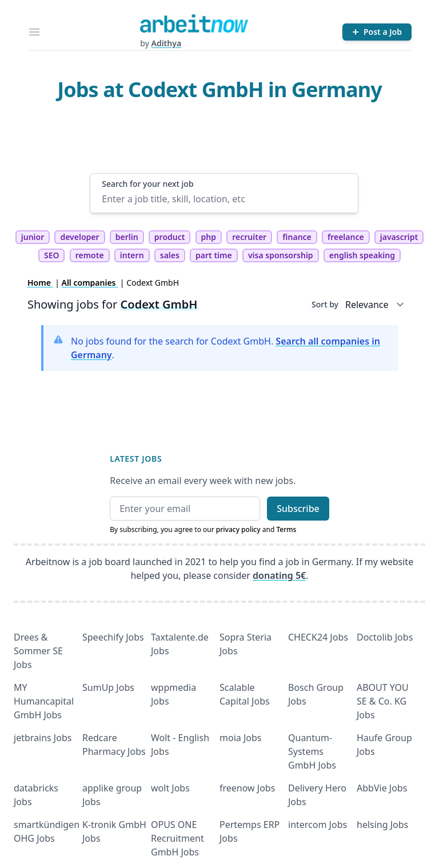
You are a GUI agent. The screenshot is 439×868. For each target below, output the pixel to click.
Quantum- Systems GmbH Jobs (312, 751)
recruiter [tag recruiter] (249, 237)
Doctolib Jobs (385, 637)
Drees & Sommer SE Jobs (38, 651)
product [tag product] (170, 237)
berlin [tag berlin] (127, 237)
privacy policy (238, 529)
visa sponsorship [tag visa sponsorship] (281, 255)
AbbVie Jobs (382, 788)
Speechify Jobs (113, 637)
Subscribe (298, 509)
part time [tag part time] (214, 255)
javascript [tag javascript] (399, 237)
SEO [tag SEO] (52, 255)
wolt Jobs (170, 788)
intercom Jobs (318, 825)
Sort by (325, 304)
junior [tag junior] (33, 237)
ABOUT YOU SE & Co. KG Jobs (383, 701)
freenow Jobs (247, 788)
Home (40, 283)
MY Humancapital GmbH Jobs (44, 701)
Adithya (166, 43)
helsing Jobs (382, 825)
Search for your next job (147, 184)
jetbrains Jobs (43, 738)
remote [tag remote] (90, 255)
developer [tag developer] (79, 237)
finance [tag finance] (297, 237)
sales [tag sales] (170, 255)
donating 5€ (279, 575)
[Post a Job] (377, 32)
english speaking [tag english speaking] (362, 255)
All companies (90, 283)
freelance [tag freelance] (346, 237)
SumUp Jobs (108, 687)
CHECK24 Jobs (318, 637)
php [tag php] (209, 237)
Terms (286, 529)
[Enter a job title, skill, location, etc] (224, 199)
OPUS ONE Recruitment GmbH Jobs (177, 838)
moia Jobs (240, 738)
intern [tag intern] (132, 255)
